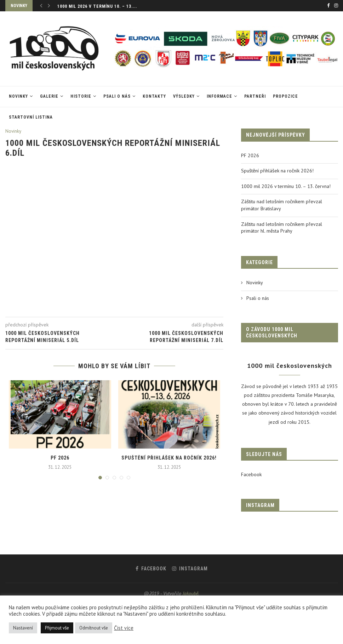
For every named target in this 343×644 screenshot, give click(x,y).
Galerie (49, 96)
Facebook (251, 474)
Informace (219, 96)
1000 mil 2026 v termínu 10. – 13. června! (286, 186)
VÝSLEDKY (184, 96)
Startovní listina (31, 117)
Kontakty (154, 96)
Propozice (285, 96)
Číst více (124, 628)
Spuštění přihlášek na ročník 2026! (99, 6)
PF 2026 (60, 457)
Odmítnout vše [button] (94, 628)
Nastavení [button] (23, 628)
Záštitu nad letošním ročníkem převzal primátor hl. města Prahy (282, 228)
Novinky (18, 96)
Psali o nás (117, 96)
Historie (81, 96)
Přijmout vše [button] (57, 628)
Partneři (255, 96)
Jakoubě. (191, 593)
